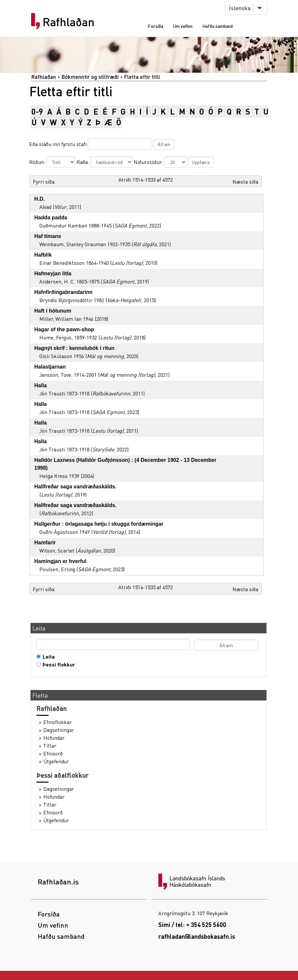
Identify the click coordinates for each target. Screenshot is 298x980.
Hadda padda (51, 218)
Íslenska (240, 8)
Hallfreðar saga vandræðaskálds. (76, 487)
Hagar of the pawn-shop (64, 329)
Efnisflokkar (58, 722)
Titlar (50, 746)
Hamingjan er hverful (60, 561)
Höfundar (54, 738)
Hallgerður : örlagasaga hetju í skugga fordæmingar (99, 524)
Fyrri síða (44, 181)
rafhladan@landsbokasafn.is (197, 936)
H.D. (40, 199)
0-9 (37, 111)
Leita (47, 657)
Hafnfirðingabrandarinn (64, 292)
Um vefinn (183, 26)
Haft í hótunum (53, 311)
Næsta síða (245, 181)
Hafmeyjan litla (53, 273)
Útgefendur (56, 761)
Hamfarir (45, 543)
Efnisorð (53, 753)
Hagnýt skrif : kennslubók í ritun (74, 348)
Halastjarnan (50, 367)
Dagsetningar (59, 730)
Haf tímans (48, 236)
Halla (41, 385)
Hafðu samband (218, 26)
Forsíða (156, 26)
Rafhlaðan (69, 22)
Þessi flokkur (57, 664)
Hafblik (43, 255)
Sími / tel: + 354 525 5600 (192, 925)
